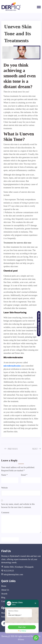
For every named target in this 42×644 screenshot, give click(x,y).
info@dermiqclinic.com (13, 575)
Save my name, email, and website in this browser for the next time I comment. (18, 506)
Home (4, 586)
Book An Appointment (39, 324)
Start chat (22, 627)
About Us (5, 590)
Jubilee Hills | (9, 567)
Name (4, 475)
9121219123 (9, 571)
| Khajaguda (29, 567)
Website (4, 488)
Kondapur (19, 567)
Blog (3, 598)
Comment (5, 513)
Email (24, 475)
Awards (4, 594)
